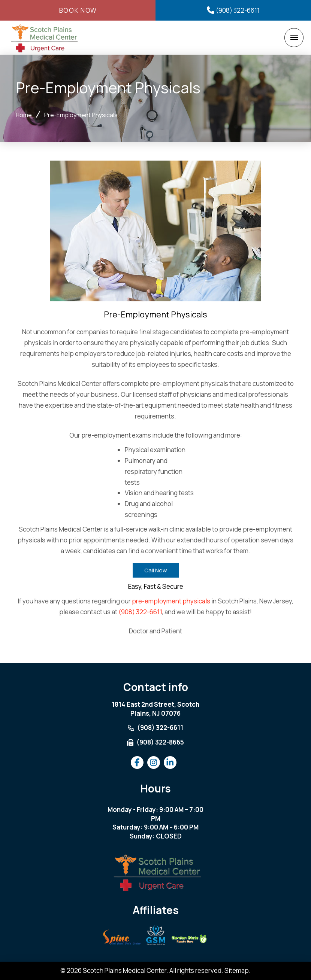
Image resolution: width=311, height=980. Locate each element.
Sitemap (237, 970)
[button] (294, 38)
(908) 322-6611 (140, 612)
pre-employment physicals (171, 601)
